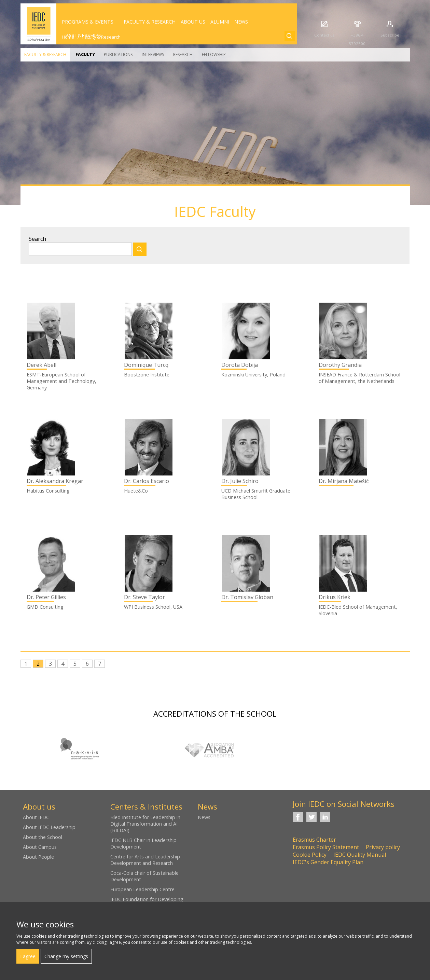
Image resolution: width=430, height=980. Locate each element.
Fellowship (214, 54)
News (204, 817)
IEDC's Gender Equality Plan (328, 862)
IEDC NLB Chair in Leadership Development (143, 843)
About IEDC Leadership (49, 827)
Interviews (153, 54)
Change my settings (66, 956)
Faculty (85, 54)
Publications (118, 54)
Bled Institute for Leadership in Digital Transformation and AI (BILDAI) (145, 824)
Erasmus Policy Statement (326, 847)
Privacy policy (383, 847)
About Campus (40, 847)
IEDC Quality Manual (360, 855)
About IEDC (36, 817)
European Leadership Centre (142, 889)
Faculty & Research (45, 54)
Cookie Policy (310, 855)
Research (183, 54)
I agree (28, 956)
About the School (43, 837)
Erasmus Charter (314, 840)
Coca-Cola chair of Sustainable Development (144, 876)
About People (38, 857)
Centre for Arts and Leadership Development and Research (145, 860)
